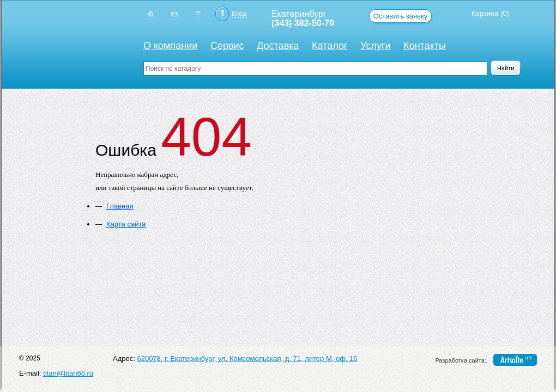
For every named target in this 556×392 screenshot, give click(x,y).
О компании (170, 46)
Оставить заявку (401, 16)
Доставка (278, 46)
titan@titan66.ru (68, 373)
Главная (120, 206)
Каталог (330, 46)
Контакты (425, 46)
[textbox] (315, 69)
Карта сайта (126, 224)
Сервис (227, 46)
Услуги (375, 46)
